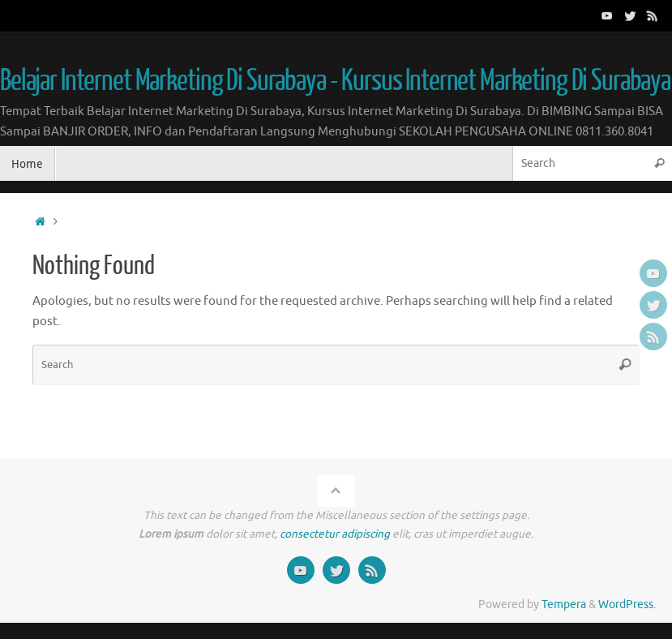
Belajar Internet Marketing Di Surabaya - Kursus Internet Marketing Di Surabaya (335, 81)
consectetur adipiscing (335, 534)
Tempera (564, 605)
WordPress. (627, 605)
